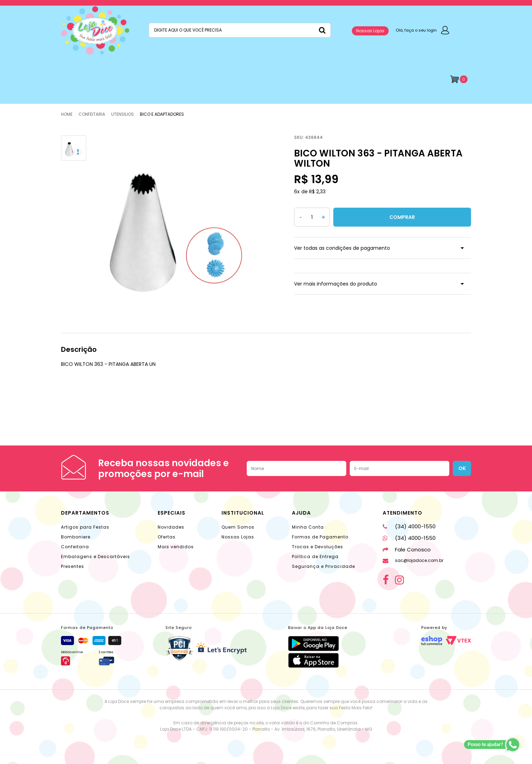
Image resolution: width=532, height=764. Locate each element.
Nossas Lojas (370, 31)
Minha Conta (308, 527)
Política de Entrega (315, 557)
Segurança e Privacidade (323, 566)
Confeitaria (75, 547)
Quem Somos (238, 527)
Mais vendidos (176, 547)
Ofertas (167, 537)
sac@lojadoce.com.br (413, 560)
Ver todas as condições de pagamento (342, 248)
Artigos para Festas (85, 527)
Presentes (73, 566)
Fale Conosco (407, 549)
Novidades (171, 527)
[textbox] (240, 30)
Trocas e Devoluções (318, 547)
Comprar (402, 217)
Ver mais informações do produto (336, 284)
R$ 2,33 (317, 192)
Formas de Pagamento (320, 537)
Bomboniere (76, 537)
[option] (179, 223)
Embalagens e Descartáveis (96, 557)
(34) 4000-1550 (409, 526)
